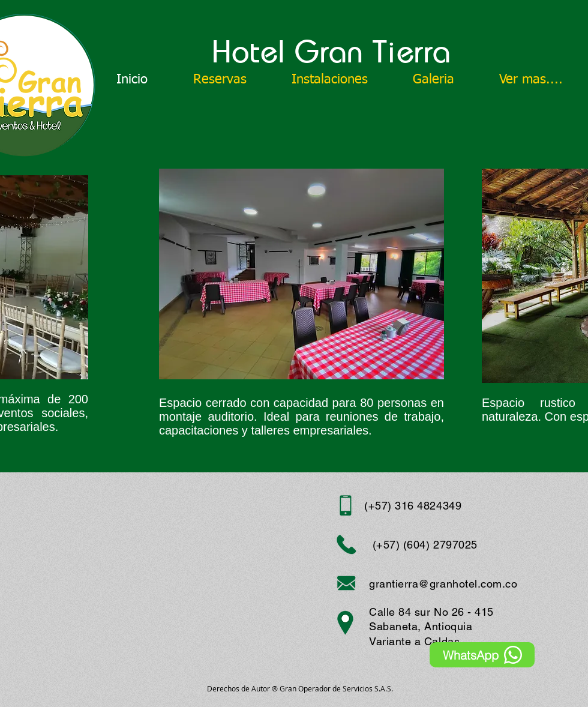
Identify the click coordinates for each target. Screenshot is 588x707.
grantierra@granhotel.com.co (443, 584)
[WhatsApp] (482, 655)
